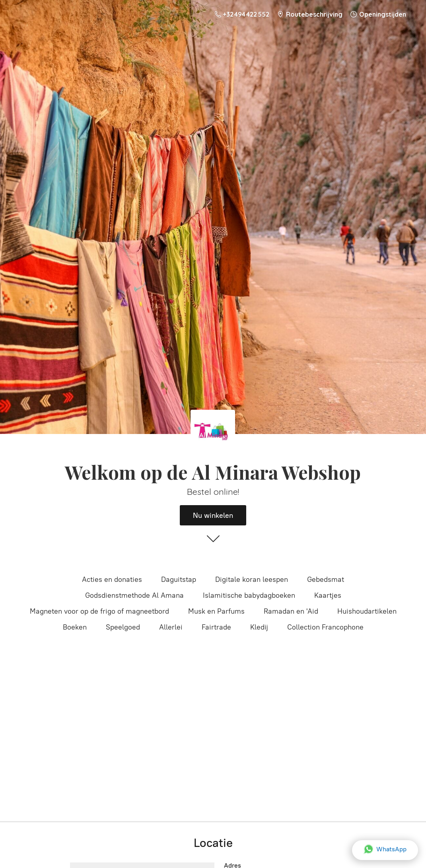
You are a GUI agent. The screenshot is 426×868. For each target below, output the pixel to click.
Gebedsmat (326, 579)
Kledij (259, 627)
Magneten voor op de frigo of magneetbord (99, 611)
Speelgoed (123, 627)
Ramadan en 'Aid (291, 611)
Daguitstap (179, 579)
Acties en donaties (112, 579)
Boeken (75, 627)
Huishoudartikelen (367, 611)
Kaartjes (328, 595)
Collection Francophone (325, 627)
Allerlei (171, 627)
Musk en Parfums (216, 611)
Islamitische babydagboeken (249, 595)
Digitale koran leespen (252, 579)
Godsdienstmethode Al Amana (134, 595)
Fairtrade (216, 627)
